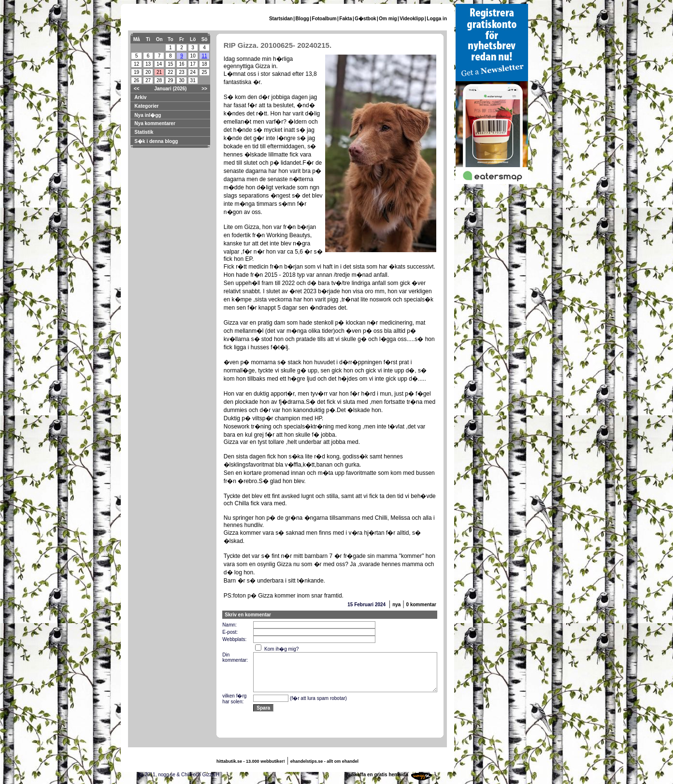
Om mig (388, 19)
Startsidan (281, 19)
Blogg (302, 19)
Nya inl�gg (148, 115)
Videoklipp (412, 19)
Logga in (437, 19)
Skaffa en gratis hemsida (380, 775)
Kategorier (146, 106)
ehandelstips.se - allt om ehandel (324, 761)
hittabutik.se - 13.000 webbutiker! (251, 761)
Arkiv (140, 97)
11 (204, 56)
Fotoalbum (324, 19)
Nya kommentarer (155, 123)
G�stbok (365, 19)
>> (204, 89)
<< (137, 89)
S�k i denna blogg (156, 141)
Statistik (144, 132)
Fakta (345, 19)
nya (396, 605)
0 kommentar (421, 605)
